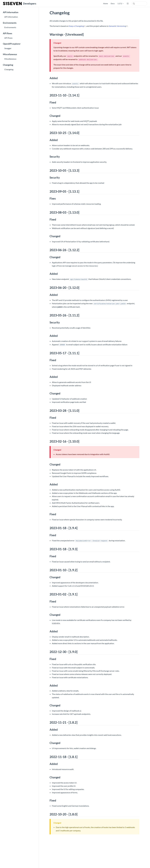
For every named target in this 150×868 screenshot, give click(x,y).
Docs (113, 3)
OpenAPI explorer (12, 44)
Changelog (8, 65)
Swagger (8, 48)
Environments (10, 23)
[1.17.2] (121, 4)
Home (105, 3)
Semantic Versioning (118, 26)
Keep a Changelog (77, 26)
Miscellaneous (10, 54)
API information (11, 12)
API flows (8, 33)
